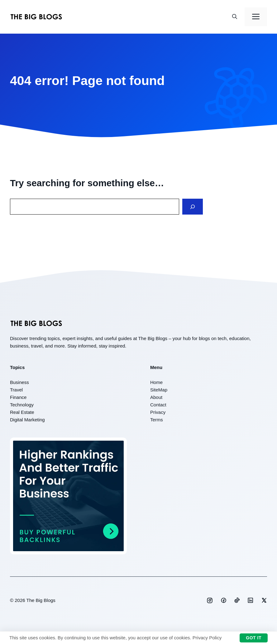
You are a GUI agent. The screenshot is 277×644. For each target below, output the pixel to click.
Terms (157, 420)
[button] (235, 17)
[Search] (193, 207)
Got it (254, 638)
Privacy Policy (207, 638)
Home (156, 382)
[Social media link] (210, 600)
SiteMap (159, 390)
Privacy (158, 412)
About (156, 397)
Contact (158, 405)
